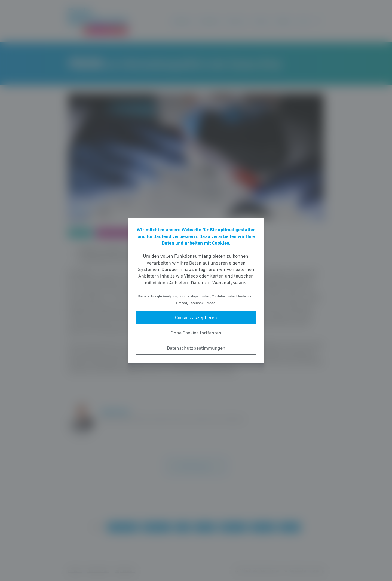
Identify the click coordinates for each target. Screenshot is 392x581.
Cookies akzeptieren (196, 318)
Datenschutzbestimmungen (196, 348)
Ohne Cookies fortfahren (196, 333)
